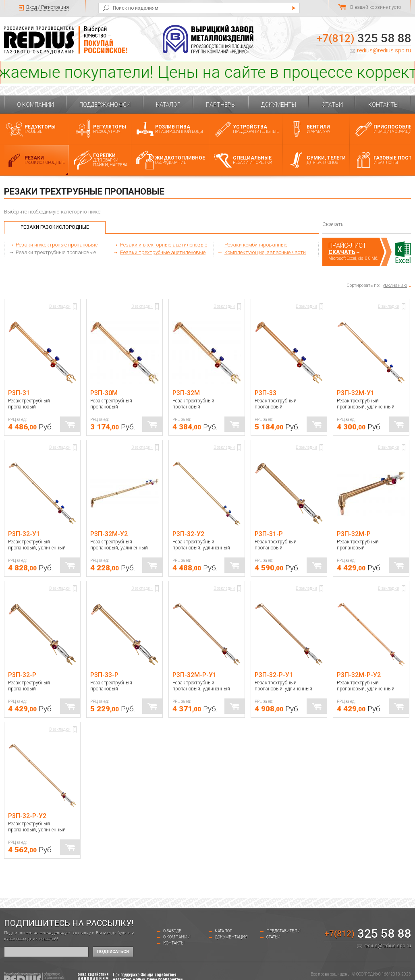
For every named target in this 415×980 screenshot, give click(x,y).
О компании (35, 105)
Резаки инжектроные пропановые (57, 245)
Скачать (342, 252)
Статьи (332, 105)
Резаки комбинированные (256, 245)
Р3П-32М (186, 393)
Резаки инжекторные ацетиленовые (164, 245)
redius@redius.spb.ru (384, 50)
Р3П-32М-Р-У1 (194, 675)
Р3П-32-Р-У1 (274, 675)
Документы (279, 105)
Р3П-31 (19, 393)
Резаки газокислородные (55, 227)
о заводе (172, 931)
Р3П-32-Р (22, 675)
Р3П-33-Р (104, 675)
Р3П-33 (266, 393)
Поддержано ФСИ (105, 105)
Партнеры (221, 105)
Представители (283, 931)
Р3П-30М (104, 393)
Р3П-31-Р (269, 534)
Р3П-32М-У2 (109, 534)
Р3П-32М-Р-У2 (359, 675)
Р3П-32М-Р (354, 534)
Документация (231, 937)
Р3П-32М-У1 (356, 393)
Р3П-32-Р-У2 (27, 816)
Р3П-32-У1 (24, 534)
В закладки (60, 306)
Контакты (383, 105)
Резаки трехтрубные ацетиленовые (163, 252)
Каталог (168, 105)
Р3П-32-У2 (188, 534)
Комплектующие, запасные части (265, 252)
